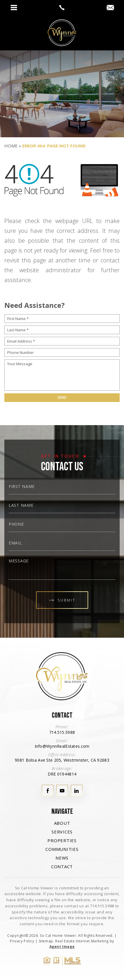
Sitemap (46, 941)
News (62, 858)
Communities (62, 849)
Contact (62, 866)
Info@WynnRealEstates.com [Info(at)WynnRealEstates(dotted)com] (62, 746)
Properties (62, 840)
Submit (62, 600)
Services (62, 832)
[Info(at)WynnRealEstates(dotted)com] (110, 8)
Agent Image (62, 947)
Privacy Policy (22, 941)
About (62, 823)
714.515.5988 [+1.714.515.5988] (62, 732)
